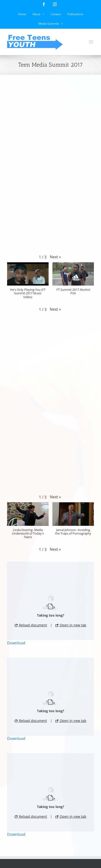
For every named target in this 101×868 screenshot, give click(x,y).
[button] (55, 257)
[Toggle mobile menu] (91, 42)
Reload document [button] (31, 625)
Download (16, 643)
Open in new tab (71, 625)
